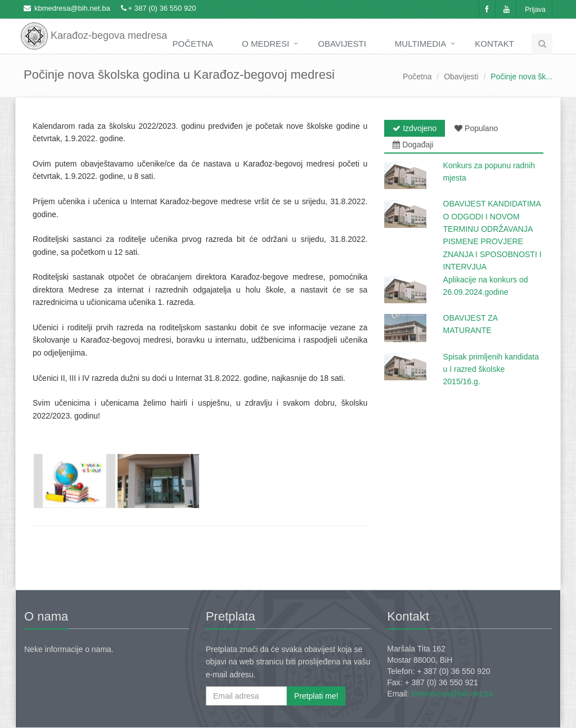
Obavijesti (342, 44)
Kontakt (494, 44)
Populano (476, 128)
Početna (193, 44)
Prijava (535, 10)
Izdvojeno (415, 128)
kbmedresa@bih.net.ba (72, 8)
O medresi (265, 44)
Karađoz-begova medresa (94, 28)
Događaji (413, 145)
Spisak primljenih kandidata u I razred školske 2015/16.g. (491, 369)
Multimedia (420, 44)
